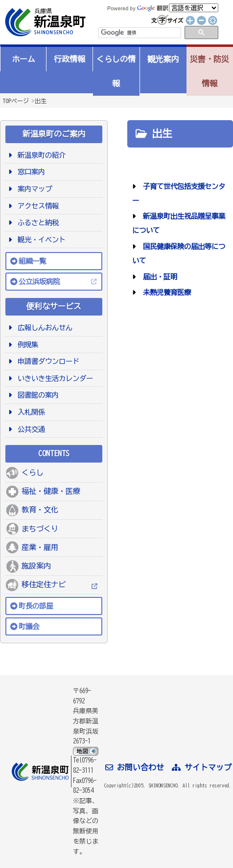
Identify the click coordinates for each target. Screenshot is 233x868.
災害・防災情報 (210, 71)
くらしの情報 (116, 71)
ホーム (23, 59)
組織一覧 (32, 261)
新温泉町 (44, 22)
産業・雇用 (40, 547)
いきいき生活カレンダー (54, 378)
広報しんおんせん (43, 328)
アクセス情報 (36, 206)
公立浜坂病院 (39, 282)
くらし (33, 473)
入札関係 (30, 412)
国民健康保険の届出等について (179, 254)
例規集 (26, 345)
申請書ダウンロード (47, 361)
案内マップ (33, 189)
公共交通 (30, 429)
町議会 (29, 626)
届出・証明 (158, 277)
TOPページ (16, 101)
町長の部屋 (36, 606)
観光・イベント (40, 240)
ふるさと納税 (36, 222)
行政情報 (70, 59)
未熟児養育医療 (165, 292)
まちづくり (40, 529)
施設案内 (36, 566)
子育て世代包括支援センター (179, 193)
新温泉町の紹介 (40, 155)
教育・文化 (40, 510)
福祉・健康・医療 (51, 491)
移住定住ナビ (44, 584)
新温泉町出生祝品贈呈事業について (179, 223)
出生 (41, 101)
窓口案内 (30, 172)
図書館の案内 (36, 395)
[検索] (139, 33)
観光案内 (163, 59)
